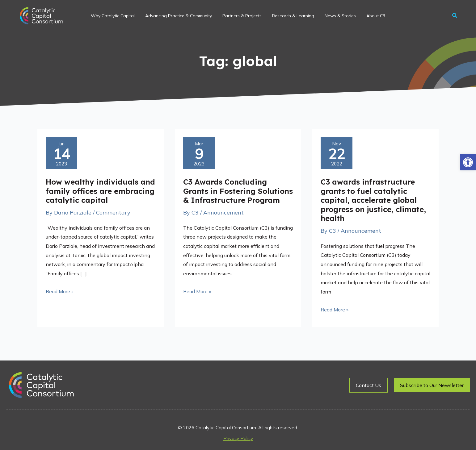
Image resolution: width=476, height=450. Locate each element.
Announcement (223, 212)
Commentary (113, 212)
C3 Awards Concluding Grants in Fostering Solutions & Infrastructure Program (238, 191)
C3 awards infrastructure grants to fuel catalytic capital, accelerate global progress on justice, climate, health (373, 200)
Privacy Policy (238, 438)
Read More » (60, 291)
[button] (468, 162)
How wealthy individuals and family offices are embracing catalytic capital (100, 191)
